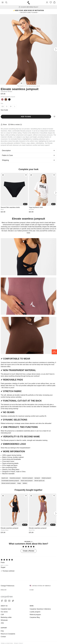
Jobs (2, 623)
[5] (30, 83)
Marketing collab (6, 617)
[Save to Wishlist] (54, 117)
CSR (2, 615)
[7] (34, 83)
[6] (32, 83)
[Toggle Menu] (3, 3)
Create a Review (29, 551)
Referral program (35, 615)
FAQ (2, 631)
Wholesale (4, 620)
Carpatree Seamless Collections (40, 609)
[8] (36, 83)
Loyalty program (35, 612)
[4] (27, 83)
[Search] (6, 3)
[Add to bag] (3, 175)
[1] (21, 83)
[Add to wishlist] (26, 175)
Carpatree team (6, 609)
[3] (25, 83)
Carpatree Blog (35, 617)
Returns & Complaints (8, 634)
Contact (3, 637)
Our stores (4, 612)
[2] (23, 83)
